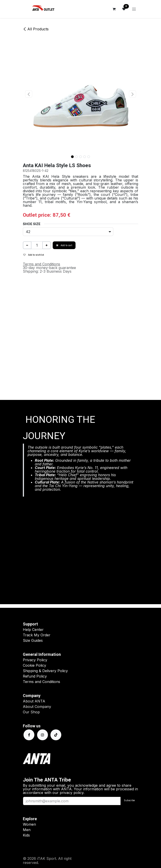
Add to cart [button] (64, 245)
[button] (29, 94)
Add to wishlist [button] (34, 255)
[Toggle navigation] (134, 9)
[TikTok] (56, 735)
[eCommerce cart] (114, 9)
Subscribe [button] (129, 800)
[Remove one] (27, 245)
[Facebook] (29, 735)
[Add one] (47, 245)
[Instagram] (43, 735)
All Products (36, 29)
